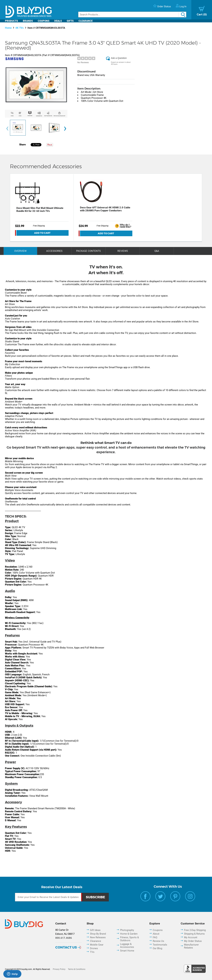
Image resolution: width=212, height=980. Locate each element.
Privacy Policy (59, 969)
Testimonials (160, 945)
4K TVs (20, 28)
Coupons (44, 21)
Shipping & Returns (194, 934)
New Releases (98, 937)
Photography (127, 930)
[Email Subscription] (48, 897)
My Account (191, 937)
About (156, 934)
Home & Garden (129, 934)
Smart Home (127, 951)
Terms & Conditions (77, 969)
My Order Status (193, 941)
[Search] (132, 15)
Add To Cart (42, 233)
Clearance (86, 21)
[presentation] (7, 129)
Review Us (158, 941)
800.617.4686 (64, 938)
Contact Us (66, 947)
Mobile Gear (97, 945)
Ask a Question (119, 58)
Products (11, 21)
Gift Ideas (95, 930)
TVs (92, 952)
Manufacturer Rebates (191, 946)
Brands (28, 21)
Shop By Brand (98, 934)
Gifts (70, 21)
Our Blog (157, 948)
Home (8, 28)
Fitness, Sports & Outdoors (129, 939)
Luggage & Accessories (127, 946)
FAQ (155, 937)
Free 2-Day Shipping (195, 930)
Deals (58, 21)
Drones (94, 948)
